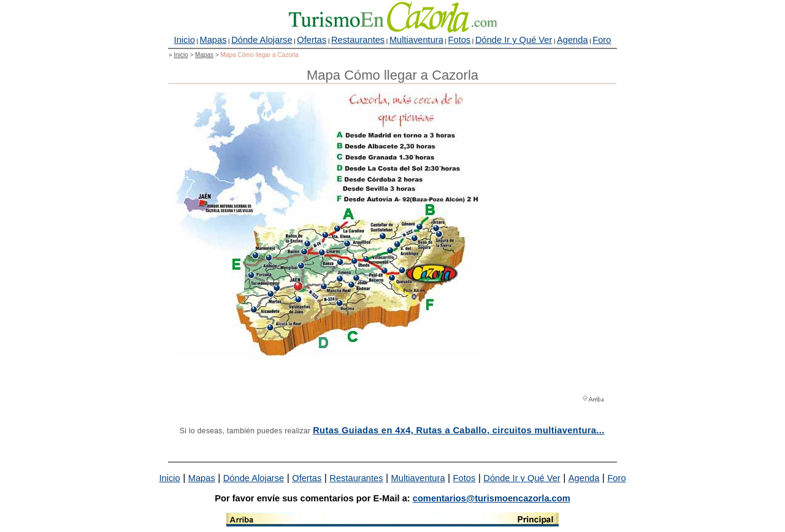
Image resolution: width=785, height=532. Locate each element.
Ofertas (312, 40)
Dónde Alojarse (262, 40)
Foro (602, 40)
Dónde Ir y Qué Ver (514, 40)
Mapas (213, 40)
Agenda (572, 40)
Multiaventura (416, 40)
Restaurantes (358, 40)
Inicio (185, 40)
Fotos (460, 40)
